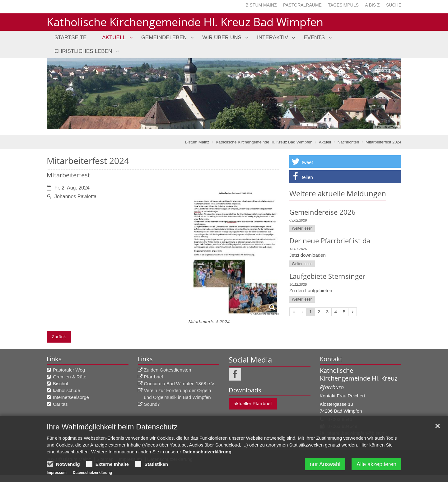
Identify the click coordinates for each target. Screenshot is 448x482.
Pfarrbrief (154, 377)
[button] (345, 161)
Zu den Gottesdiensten (168, 370)
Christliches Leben (83, 51)
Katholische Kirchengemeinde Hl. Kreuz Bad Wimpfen (264, 142)
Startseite (70, 37)
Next (386, 94)
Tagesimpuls (343, 5)
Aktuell (114, 37)
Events (314, 37)
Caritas (60, 404)
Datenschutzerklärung (207, 452)
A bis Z (372, 5)
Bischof (61, 384)
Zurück (59, 337)
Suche (394, 5)
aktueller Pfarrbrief (253, 403)
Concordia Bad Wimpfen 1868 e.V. (180, 384)
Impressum (57, 473)
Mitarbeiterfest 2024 (383, 142)
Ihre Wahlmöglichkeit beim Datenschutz (112, 427)
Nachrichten (348, 142)
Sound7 (152, 404)
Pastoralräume (302, 5)
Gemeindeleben (164, 37)
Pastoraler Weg (69, 370)
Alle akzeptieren (376, 464)
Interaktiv (273, 37)
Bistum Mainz (261, 5)
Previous (62, 94)
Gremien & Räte (70, 377)
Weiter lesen (302, 228)
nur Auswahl (325, 464)
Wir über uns (222, 37)
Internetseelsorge (71, 397)
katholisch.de (67, 390)
